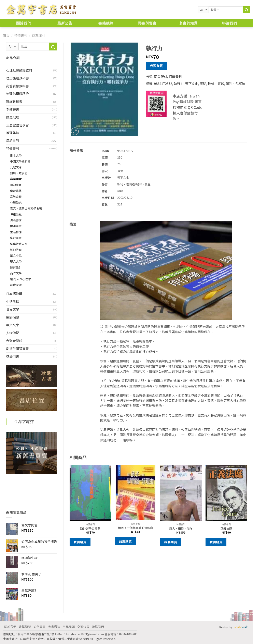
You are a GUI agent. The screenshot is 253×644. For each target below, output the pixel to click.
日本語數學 (14, 294)
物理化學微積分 (17, 94)
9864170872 (163, 83)
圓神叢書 (16, 185)
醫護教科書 (14, 102)
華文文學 (16, 261)
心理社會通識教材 (19, 70)
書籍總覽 (106, 23)
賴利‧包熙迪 (236, 83)
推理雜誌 (13, 133)
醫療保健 (16, 285)
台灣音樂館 (14, 341)
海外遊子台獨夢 (90, 529)
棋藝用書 (13, 356)
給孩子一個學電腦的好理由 (136, 528)
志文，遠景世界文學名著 (26, 208)
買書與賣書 (147, 23)
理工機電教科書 (17, 78)
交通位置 (83, 626)
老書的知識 (188, 23)
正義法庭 (226, 529)
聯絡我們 (229, 23)
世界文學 (13, 309)
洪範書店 (16, 220)
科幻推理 (16, 250)
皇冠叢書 (16, 238)
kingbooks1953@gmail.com (85, 634)
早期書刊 (13, 141)
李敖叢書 (13, 109)
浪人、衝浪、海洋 (181, 529)
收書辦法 (54, 626)
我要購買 (156, 66)
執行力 (179, 83)
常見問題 (69, 626)
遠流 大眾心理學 (20, 279)
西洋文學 (16, 273)
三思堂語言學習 (17, 125)
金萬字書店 (24, 421)
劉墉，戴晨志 (19, 173)
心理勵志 (16, 202)
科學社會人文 (19, 244)
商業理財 (38, 35)
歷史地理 (13, 117)
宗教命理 (16, 196)
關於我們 (24, 23)
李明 (203, 83)
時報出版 (16, 214)
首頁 (6, 35)
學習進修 (16, 191)
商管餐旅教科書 (17, 86)
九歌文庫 (16, 167)
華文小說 (16, 255)
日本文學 (16, 155)
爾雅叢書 (16, 226)
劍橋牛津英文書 (17, 348)
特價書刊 (21, 35)
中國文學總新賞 (20, 161)
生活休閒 (16, 232)
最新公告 (65, 23)
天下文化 (192, 83)
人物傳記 (13, 333)
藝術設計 (16, 267)
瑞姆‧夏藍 (216, 83)
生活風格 (13, 302)
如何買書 (40, 626)
